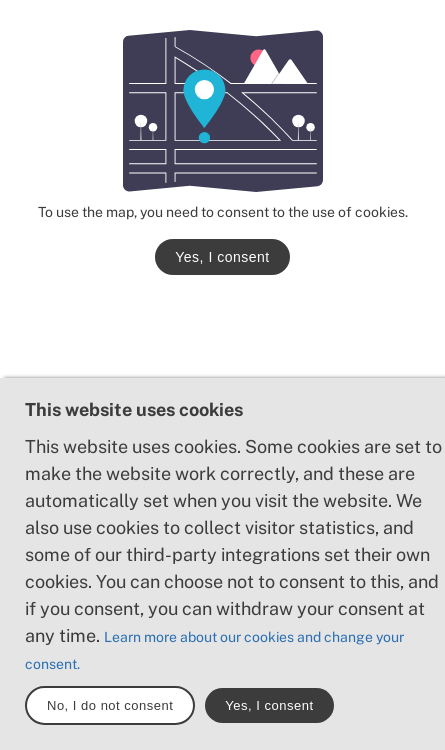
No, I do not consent (110, 705)
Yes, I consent (222, 257)
